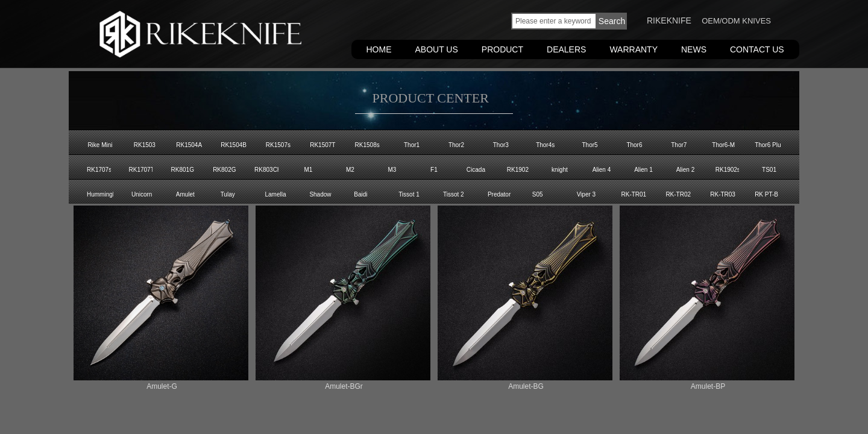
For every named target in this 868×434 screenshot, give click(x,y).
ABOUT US (437, 49)
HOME (379, 49)
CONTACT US (757, 49)
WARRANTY (634, 49)
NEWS (694, 49)
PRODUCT (502, 49)
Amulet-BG (526, 386)
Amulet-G (162, 386)
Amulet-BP (708, 386)
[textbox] (554, 21)
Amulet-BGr (344, 386)
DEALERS (566, 49)
